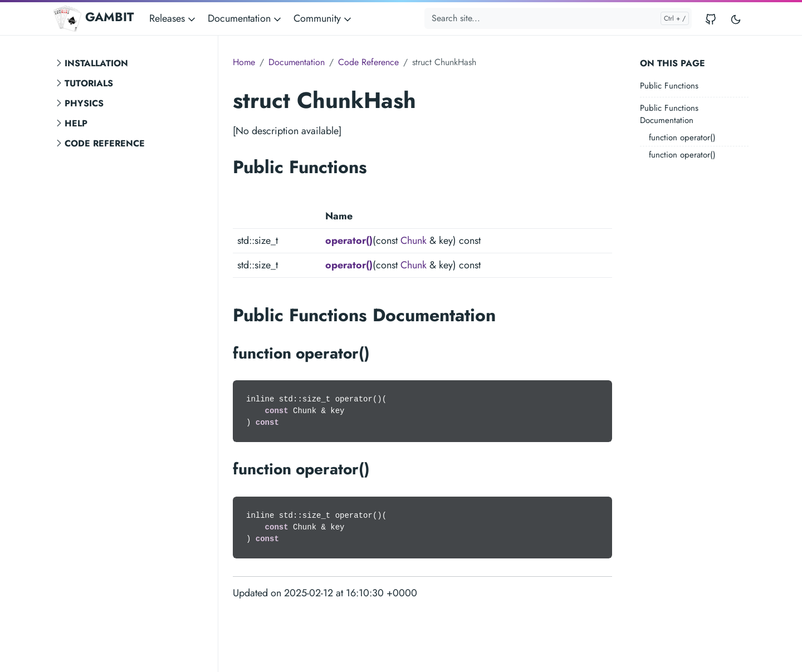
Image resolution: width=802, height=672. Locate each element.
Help (76, 123)
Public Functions (669, 86)
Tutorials (89, 83)
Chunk (414, 241)
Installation (96, 63)
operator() (349, 241)
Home (244, 62)
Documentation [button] (245, 18)
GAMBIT (94, 18)
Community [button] (323, 18)
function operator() (682, 138)
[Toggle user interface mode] (736, 19)
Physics (84, 103)
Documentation (297, 62)
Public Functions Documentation (669, 114)
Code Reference (105, 143)
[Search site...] (558, 18)
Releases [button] (173, 18)
